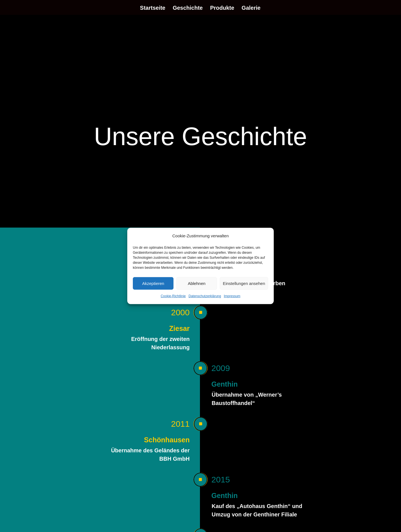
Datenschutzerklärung (205, 296)
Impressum (232, 296)
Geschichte (188, 8)
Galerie (251, 8)
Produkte (222, 8)
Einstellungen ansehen (244, 283)
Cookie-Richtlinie (173, 296)
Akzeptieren (153, 283)
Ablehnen (196, 283)
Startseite (153, 8)
